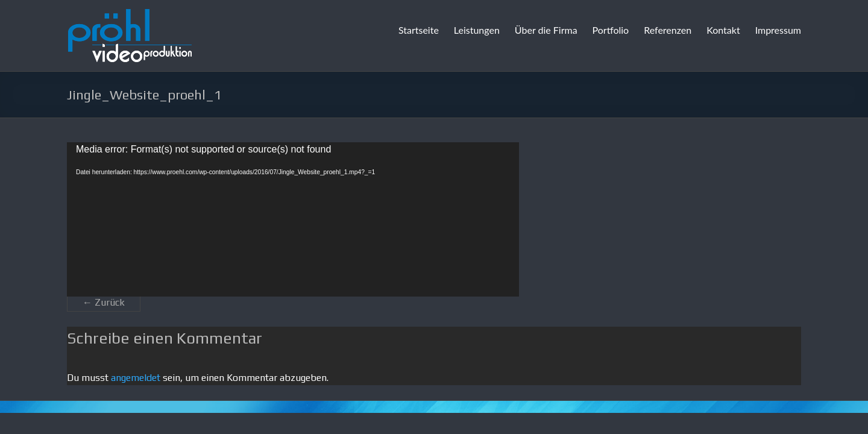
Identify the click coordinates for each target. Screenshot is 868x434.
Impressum (778, 30)
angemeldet (136, 378)
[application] (293, 219)
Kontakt (723, 30)
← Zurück (104, 302)
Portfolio (611, 30)
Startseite (419, 30)
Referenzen (668, 30)
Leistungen (477, 30)
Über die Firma (546, 30)
